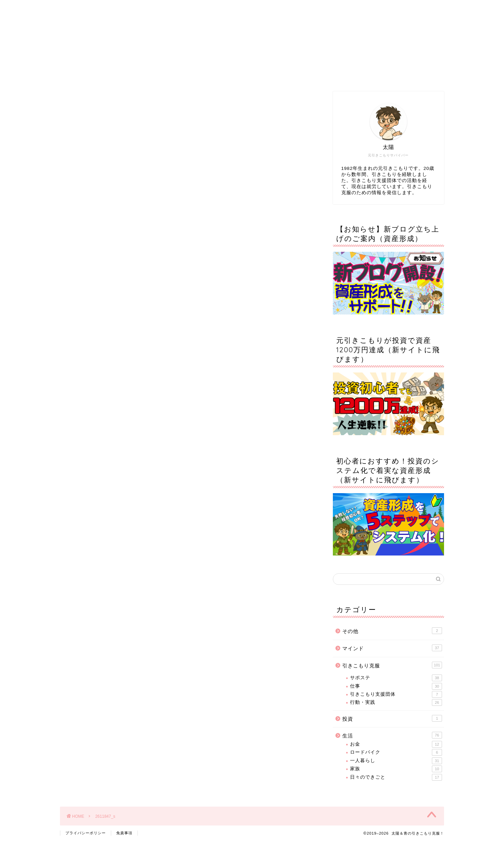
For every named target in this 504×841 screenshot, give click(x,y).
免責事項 (124, 833)
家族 (396, 769)
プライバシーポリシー (86, 833)
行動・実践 (396, 702)
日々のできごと (396, 777)
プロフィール (212, 74)
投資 (392, 718)
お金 (396, 744)
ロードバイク (396, 752)
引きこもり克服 (392, 665)
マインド (392, 648)
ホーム (130, 74)
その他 (392, 631)
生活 (392, 735)
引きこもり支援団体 (396, 694)
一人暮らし (396, 761)
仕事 (396, 686)
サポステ (396, 678)
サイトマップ (293, 74)
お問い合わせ (374, 74)
